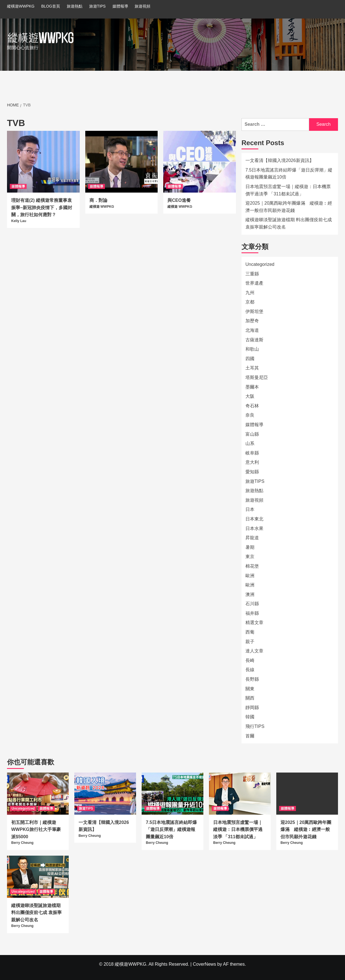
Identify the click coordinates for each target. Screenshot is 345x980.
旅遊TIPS (97, 6)
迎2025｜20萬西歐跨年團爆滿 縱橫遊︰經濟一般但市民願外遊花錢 (289, 207)
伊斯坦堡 (254, 311)
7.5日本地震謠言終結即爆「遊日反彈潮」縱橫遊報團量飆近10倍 (289, 174)
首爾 (250, 736)
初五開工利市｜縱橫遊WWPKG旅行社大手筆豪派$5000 (36, 830)
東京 (250, 557)
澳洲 (250, 594)
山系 (250, 443)
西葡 (250, 632)
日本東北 (254, 519)
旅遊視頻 (142, 6)
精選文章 (254, 623)
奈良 (250, 415)
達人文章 (254, 651)
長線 (250, 670)
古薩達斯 (254, 340)
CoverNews (204, 964)
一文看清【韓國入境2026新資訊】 (280, 160)
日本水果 (254, 528)
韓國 (250, 717)
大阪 (250, 396)
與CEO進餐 (179, 200)
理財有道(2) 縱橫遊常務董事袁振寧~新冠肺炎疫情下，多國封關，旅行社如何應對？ (42, 207)
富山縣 (252, 434)
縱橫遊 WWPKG (102, 207)
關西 (250, 698)
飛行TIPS (255, 726)
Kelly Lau (19, 221)
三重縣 (252, 274)
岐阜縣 (252, 453)
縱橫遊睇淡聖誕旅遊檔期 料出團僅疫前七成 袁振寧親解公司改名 (289, 223)
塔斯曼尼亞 (257, 377)
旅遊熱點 (75, 6)
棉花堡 (252, 566)
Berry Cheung (22, 843)
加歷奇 (252, 321)
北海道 (252, 330)
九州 (250, 293)
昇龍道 (252, 538)
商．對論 (98, 200)
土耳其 (252, 368)
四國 (250, 359)
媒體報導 (120, 6)
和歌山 (252, 349)
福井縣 (252, 613)
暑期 (250, 547)
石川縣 (252, 604)
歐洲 (250, 576)
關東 (250, 689)
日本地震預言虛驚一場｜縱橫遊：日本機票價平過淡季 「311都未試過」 (288, 190)
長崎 (250, 660)
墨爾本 (252, 387)
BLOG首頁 (51, 6)
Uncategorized (260, 264)
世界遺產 (254, 283)
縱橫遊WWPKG (21, 6)
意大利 (252, 462)
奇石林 (252, 406)
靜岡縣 (252, 708)
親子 (250, 642)
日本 (250, 509)
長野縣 (252, 679)
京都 (250, 302)
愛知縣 (252, 472)
